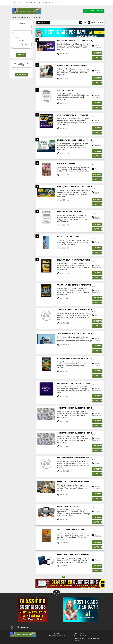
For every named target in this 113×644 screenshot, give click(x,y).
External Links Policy (94, 638)
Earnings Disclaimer (80, 638)
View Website (97, 58)
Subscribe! (21, 74)
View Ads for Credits (46, 3)
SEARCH (21, 55)
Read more (97, 53)
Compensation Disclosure (81, 636)
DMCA (82, 633)
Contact (59, 3)
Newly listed (44, 23)
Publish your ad (94, 11)
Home (14, 3)
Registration (30, 3)
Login (21, 3)
